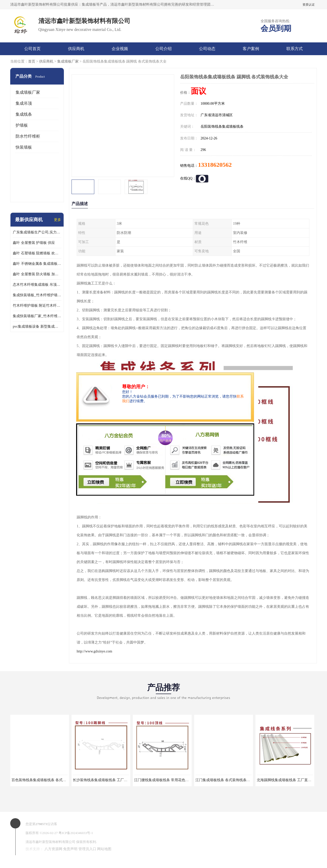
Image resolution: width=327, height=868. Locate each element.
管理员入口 (87, 849)
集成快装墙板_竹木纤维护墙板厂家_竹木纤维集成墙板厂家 (37, 295)
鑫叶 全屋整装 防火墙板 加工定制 (37, 274)
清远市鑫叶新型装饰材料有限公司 (50, 842)
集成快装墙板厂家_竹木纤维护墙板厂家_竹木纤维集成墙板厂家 (37, 316)
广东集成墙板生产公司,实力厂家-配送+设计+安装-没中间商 (37, 232)
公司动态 (207, 49)
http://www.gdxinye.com (94, 651)
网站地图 (104, 849)
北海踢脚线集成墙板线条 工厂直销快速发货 (291, 780)
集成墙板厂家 (68, 61)
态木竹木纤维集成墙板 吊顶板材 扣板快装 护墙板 (37, 285)
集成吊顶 (24, 103)
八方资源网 (53, 849)
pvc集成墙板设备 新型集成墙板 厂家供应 (37, 326)
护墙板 (22, 125)
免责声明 (70, 849)
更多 (57, 220)
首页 (32, 61)
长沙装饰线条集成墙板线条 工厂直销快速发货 (109, 780)
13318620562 (215, 165)
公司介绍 (163, 49)
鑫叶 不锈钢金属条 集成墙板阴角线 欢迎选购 (37, 264)
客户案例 (251, 49)
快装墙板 (24, 147)
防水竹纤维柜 (28, 136)
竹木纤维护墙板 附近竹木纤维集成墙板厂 (37, 306)
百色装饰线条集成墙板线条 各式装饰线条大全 (48, 780)
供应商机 (76, 49)
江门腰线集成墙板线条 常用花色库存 (163, 780)
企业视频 (120, 49)
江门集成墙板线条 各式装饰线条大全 (225, 780)
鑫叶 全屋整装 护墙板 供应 (34, 243)
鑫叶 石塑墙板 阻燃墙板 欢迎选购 (37, 253)
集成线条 (24, 114)
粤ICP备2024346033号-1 (76, 833)
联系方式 (295, 49)
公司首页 (32, 49)
